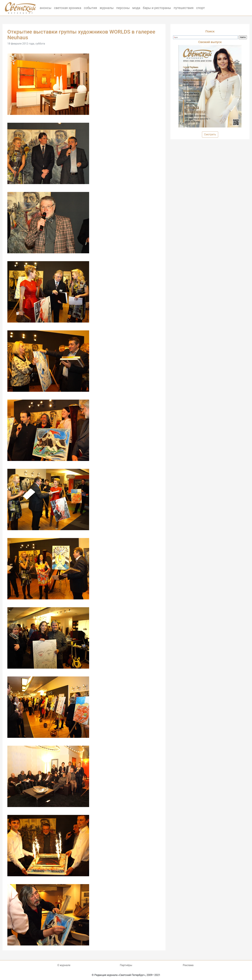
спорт (200, 8)
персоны (123, 8)
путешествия (184, 8)
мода (136, 8)
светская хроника (68, 8)
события (91, 8)
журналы (107, 8)
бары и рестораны (157, 8)
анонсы (46, 8)
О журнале (64, 965)
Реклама (188, 965)
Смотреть (210, 134)
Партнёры (126, 965)
